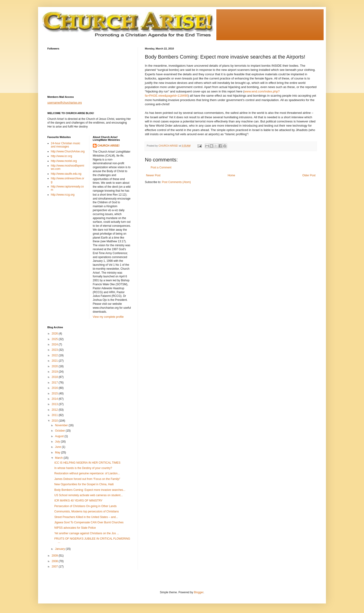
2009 (55, 556)
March (59, 458)
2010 (55, 421)
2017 (55, 383)
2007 (55, 567)
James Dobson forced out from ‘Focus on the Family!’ (87, 479)
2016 (55, 388)
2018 (55, 377)
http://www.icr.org (61, 156)
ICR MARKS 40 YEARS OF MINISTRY (78, 501)
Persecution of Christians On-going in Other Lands (85, 506)
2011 (55, 415)
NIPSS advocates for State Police (75, 528)
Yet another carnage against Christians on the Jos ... (87, 533)
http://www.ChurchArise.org (68, 151)
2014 (55, 399)
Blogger (199, 592)
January (60, 549)
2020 (55, 366)
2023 (55, 350)
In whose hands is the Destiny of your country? (83, 468)
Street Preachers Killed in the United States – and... (86, 517)
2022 (55, 355)
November (62, 425)
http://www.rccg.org (63, 195)
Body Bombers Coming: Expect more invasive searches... (90, 490)
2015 (55, 393)
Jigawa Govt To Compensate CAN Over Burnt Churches (89, 522)
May (58, 452)
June (58, 447)
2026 (55, 334)
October (60, 431)
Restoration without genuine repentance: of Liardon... (87, 473)
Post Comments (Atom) (176, 182)
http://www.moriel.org (64, 161)
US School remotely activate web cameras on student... (89, 495)
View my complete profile (108, 317)
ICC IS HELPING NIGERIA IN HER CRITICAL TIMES (87, 463)
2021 (55, 361)
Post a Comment (161, 167)
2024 (55, 344)
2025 (55, 339)
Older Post (309, 175)
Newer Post (153, 175)
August (60, 436)
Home (231, 175)
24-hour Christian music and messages (66, 145)
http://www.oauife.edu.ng (66, 174)
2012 (55, 410)
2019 (55, 372)
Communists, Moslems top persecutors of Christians (86, 511)
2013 (55, 404)
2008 (55, 561)
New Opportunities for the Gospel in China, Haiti (84, 484)
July (58, 442)
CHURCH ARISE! (109, 146)
